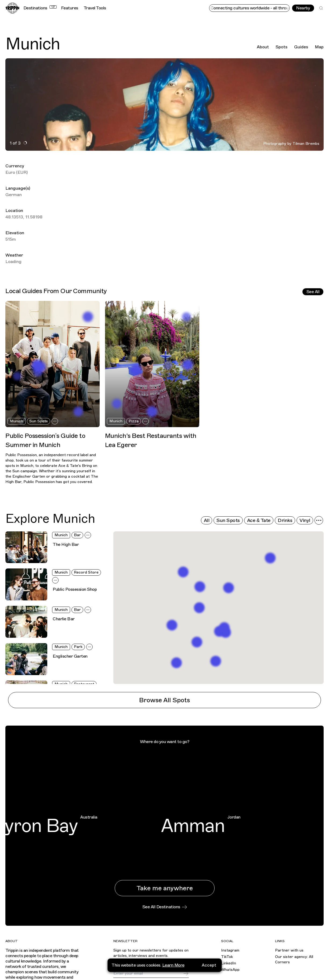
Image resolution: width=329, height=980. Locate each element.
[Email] (148, 974)
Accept (209, 965)
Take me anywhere (165, 888)
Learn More (173, 965)
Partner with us (289, 950)
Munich (17, 421)
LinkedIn (229, 963)
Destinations (40, 8)
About (263, 47)
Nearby (303, 8)
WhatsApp (230, 970)
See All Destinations (165, 907)
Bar (77, 535)
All (207, 520)
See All (313, 292)
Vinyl (305, 520)
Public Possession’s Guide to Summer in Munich (45, 440)
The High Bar (66, 545)
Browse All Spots (164, 700)
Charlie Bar (64, 619)
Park (78, 647)
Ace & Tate (259, 520)
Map (319, 47)
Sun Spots (39, 421)
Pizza (134, 421)
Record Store (86, 572)
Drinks (285, 520)
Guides (301, 47)
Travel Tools (95, 8)
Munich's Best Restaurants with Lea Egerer (151, 440)
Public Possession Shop (75, 589)
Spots (281, 47)
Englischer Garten (70, 656)
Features (70, 8)
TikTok (227, 957)
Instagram (230, 950)
